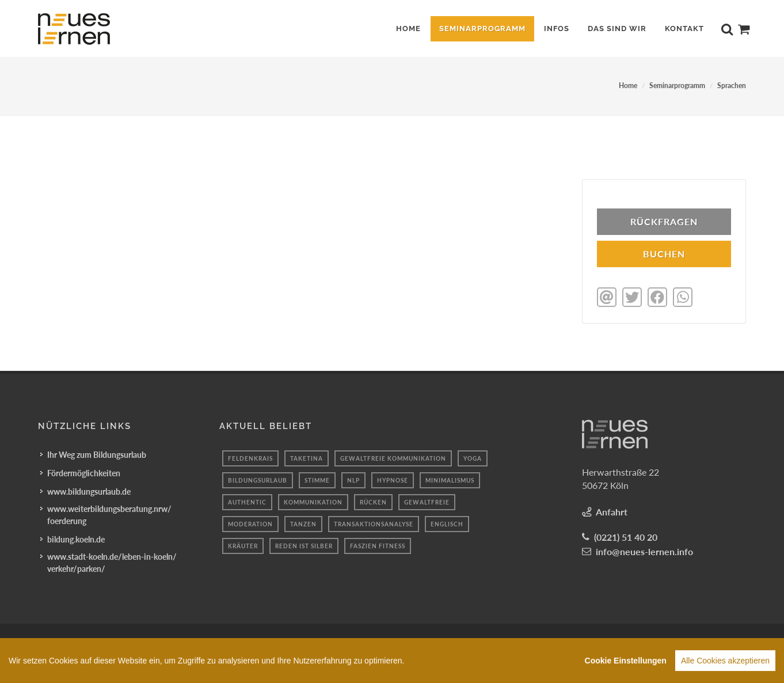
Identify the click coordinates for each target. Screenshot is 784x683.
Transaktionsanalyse (374, 523)
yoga (473, 457)
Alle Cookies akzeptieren (725, 671)
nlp (353, 479)
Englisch (447, 523)
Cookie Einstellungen (626, 671)
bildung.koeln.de (76, 538)
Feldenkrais (250, 457)
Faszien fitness (378, 545)
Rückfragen (664, 221)
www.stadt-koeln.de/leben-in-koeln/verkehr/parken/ (112, 561)
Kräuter (243, 545)
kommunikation (313, 501)
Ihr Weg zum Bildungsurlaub (97, 454)
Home (628, 86)
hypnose (393, 479)
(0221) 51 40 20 (626, 536)
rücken (373, 501)
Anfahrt (612, 511)
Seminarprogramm (677, 86)
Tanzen (303, 523)
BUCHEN (664, 254)
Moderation (250, 523)
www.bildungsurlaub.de (89, 490)
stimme (317, 479)
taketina (307, 457)
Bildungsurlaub (258, 479)
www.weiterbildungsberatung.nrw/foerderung (109, 514)
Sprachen (732, 86)
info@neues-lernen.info (644, 550)
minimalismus (450, 479)
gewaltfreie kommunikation (393, 457)
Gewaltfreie (427, 501)
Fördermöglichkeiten (84, 472)
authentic (247, 501)
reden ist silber (304, 545)
